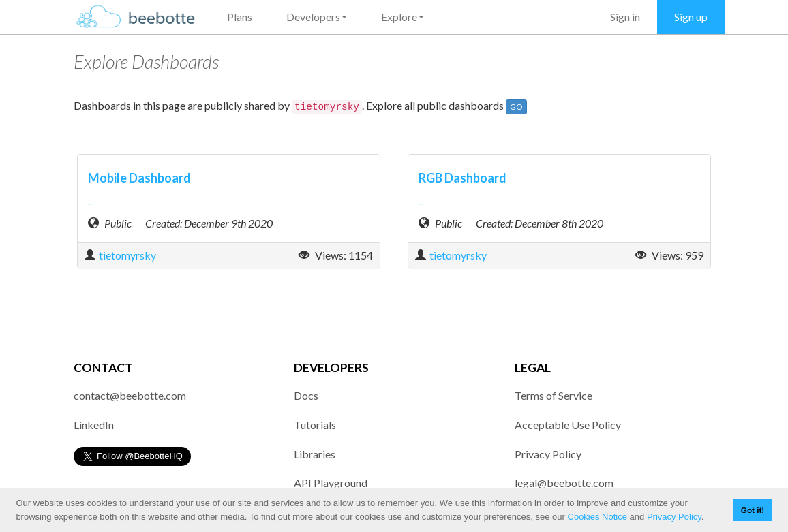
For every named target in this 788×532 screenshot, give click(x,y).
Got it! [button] (753, 510)
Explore (403, 17)
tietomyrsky (127, 255)
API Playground (331, 483)
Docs (306, 395)
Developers (317, 17)
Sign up (691, 17)
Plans (240, 17)
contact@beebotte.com (130, 395)
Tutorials (315, 425)
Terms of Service (554, 395)
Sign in (625, 17)
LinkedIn (94, 425)
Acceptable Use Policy (568, 425)
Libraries (315, 454)
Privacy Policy (674, 517)
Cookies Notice (597, 517)
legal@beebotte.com (564, 483)
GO (516, 107)
